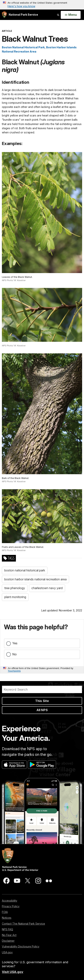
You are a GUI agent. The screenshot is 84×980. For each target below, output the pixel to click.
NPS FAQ (7, 929)
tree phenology (15, 588)
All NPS (42, 710)
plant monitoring (15, 597)
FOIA (5, 912)
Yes (15, 643)
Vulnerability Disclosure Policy (21, 946)
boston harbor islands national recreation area (35, 579)
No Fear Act (9, 935)
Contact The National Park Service (23, 924)
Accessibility (10, 901)
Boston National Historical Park (23, 47)
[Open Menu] (71, 15)
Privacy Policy (11, 906)
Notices (7, 918)
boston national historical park (25, 570)
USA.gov (7, 952)
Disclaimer (8, 941)
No (14, 654)
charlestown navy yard (47, 588)
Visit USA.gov (13, 972)
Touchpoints (14, 671)
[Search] (42, 689)
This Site (42, 701)
